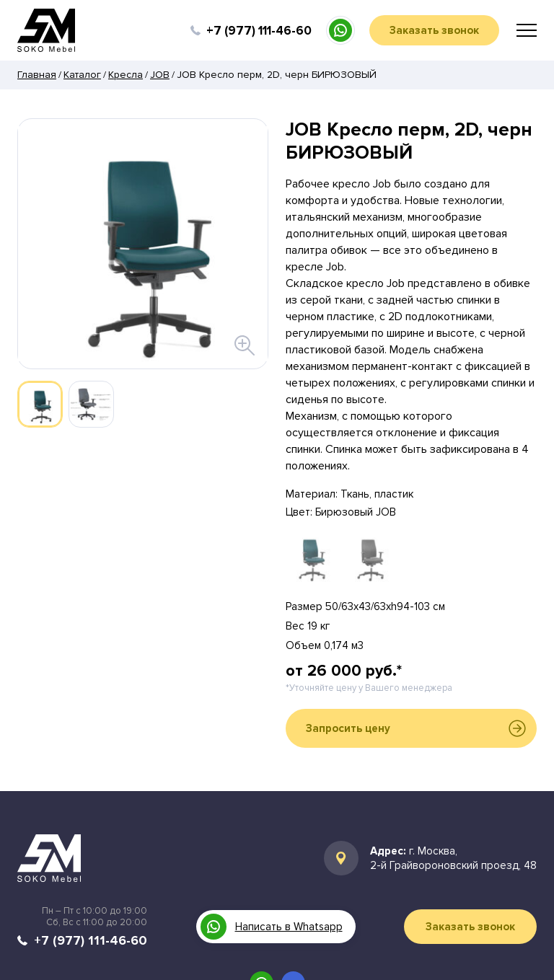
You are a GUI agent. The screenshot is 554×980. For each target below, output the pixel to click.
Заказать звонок (434, 30)
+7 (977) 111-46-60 (259, 31)
